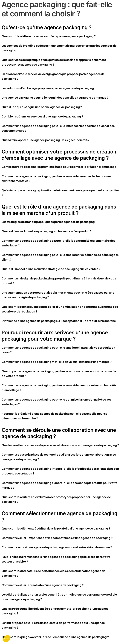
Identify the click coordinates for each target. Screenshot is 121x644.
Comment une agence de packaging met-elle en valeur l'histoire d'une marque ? (57, 362)
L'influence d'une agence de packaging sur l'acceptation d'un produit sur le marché (59, 321)
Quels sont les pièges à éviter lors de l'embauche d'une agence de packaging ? (55, 637)
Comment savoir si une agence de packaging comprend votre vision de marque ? (57, 547)
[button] (7, 639)
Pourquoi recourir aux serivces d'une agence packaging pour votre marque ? (55, 336)
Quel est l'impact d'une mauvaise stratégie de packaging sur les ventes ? (51, 269)
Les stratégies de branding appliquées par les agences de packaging (48, 222)
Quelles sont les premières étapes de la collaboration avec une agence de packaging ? (60, 445)
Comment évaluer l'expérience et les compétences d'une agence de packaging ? (57, 538)
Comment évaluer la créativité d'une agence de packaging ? (43, 585)
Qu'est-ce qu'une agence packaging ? (47, 27)
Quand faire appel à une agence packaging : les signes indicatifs (45, 140)
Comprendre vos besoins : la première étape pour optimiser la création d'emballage (59, 167)
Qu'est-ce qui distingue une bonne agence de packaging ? (42, 107)
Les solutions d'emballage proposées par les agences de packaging (48, 88)
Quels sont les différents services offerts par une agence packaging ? (49, 36)
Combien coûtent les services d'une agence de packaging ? (42, 116)
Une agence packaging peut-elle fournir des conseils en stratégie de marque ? (55, 97)
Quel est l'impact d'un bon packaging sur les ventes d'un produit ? (47, 231)
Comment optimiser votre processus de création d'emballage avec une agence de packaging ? (59, 155)
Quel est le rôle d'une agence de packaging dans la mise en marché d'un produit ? (59, 210)
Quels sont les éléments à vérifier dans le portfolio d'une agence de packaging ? (56, 528)
